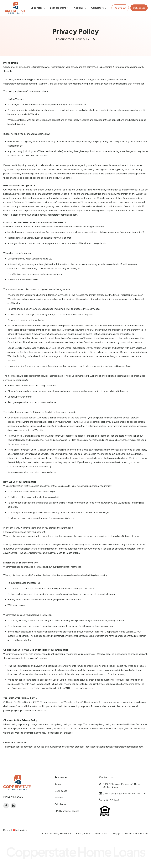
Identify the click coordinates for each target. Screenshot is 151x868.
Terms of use (101, 833)
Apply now (120, 8)
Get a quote (61, 791)
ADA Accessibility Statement (56, 833)
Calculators (60, 804)
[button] (38, 8)
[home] (15, 8)
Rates (58, 784)
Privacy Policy (83, 833)
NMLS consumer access (67, 811)
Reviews (59, 798)
